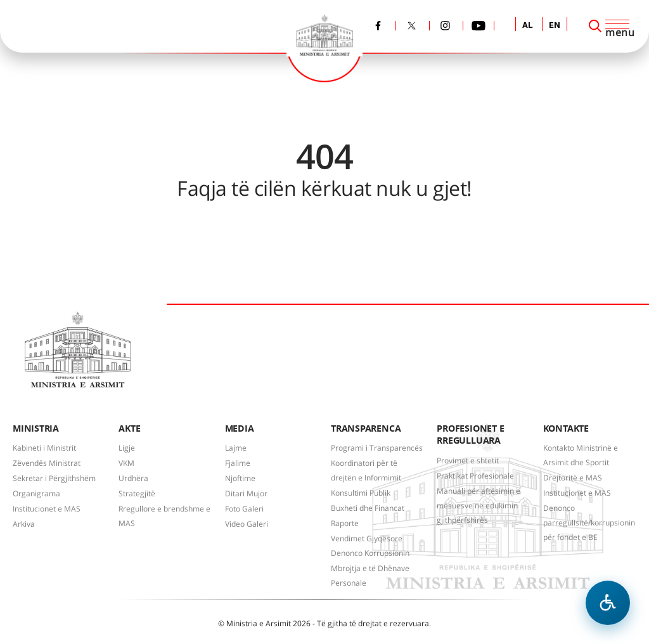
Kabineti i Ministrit (44, 448)
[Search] (595, 26)
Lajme (236, 448)
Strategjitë (137, 493)
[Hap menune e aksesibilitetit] (608, 603)
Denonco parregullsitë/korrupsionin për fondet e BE (589, 523)
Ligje (127, 448)
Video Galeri (247, 524)
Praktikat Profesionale (475, 476)
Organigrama (36, 493)
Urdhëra (133, 478)
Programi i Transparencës (377, 448)
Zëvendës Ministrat (47, 463)
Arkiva (24, 524)
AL (528, 26)
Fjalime (238, 463)
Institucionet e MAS (47, 509)
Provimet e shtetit (468, 460)
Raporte (345, 523)
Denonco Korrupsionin (370, 553)
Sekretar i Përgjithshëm (54, 478)
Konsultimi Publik (361, 493)
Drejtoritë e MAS (573, 478)
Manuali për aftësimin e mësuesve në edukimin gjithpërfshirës (479, 506)
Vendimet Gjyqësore (367, 538)
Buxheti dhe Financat (368, 508)
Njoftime (240, 478)
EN (555, 26)
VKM (126, 463)
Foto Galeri (244, 509)
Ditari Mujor (246, 493)
